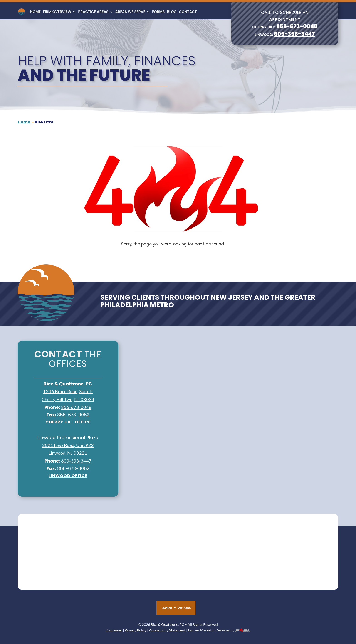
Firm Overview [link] (57, 12)
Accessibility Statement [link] (167, 630)
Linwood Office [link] (68, 476)
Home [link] (35, 12)
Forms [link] (158, 12)
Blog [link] (172, 12)
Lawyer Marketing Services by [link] (219, 630)
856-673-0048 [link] (297, 26)
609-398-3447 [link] (294, 34)
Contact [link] (188, 12)
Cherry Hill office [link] (68, 422)
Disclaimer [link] (114, 630)
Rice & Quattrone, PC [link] (167, 624)
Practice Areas (93, 12)
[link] (22, 12)
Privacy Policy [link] (136, 630)
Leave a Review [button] (176, 608)
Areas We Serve (130, 12)
